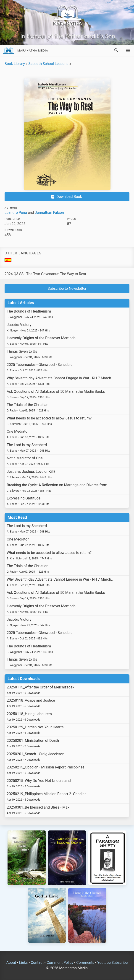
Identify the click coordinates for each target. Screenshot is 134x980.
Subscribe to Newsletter (67, 288)
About (11, 963)
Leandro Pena (16, 213)
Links (24, 963)
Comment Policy (60, 963)
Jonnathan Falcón (49, 213)
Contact (37, 963)
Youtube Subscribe (112, 963)
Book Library (15, 64)
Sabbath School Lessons (48, 64)
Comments (85, 963)
